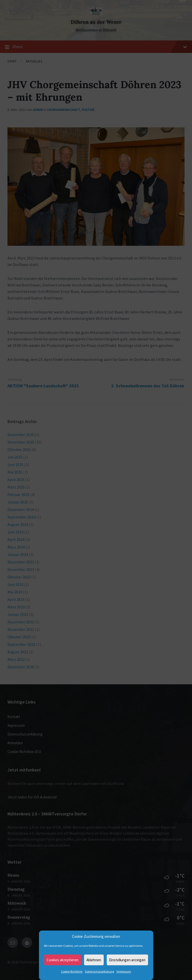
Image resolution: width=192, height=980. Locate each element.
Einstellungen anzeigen (127, 960)
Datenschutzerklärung (99, 971)
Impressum (124, 971)
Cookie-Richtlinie (72, 971)
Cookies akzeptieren (63, 960)
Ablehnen (94, 960)
